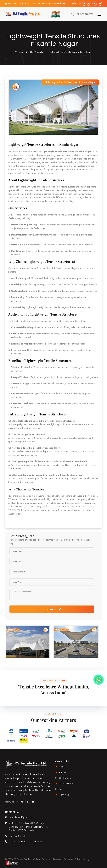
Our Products (36, 52)
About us (63, 772)
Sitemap (63, 789)
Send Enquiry (52, 609)
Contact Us (64, 795)
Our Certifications (67, 784)
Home (19, 52)
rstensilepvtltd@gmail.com (53, 4)
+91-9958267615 (18, 836)
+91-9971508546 (18, 842)
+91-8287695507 (37, 842)
